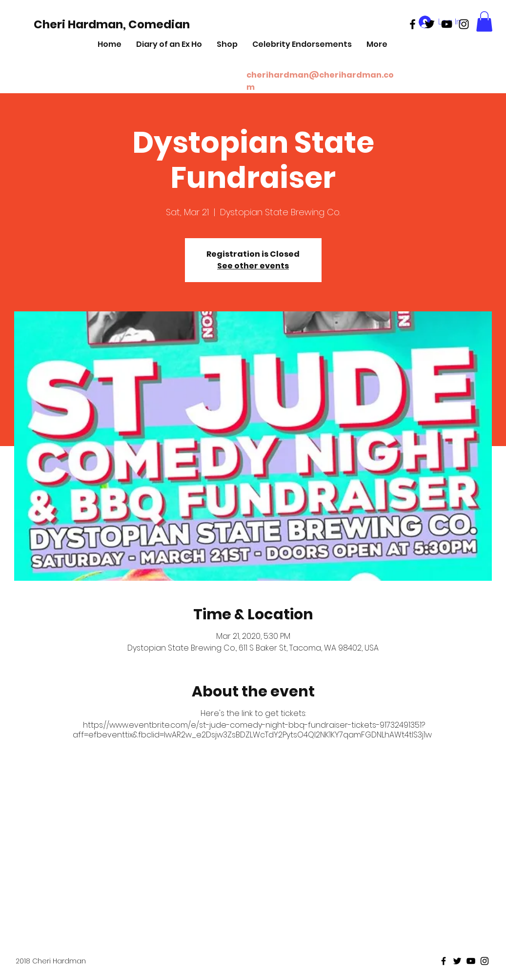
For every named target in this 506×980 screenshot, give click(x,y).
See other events (253, 266)
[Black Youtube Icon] (447, 24)
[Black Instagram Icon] (464, 24)
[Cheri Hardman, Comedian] (112, 24)
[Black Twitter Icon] (430, 24)
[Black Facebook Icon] (413, 24)
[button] (484, 21)
